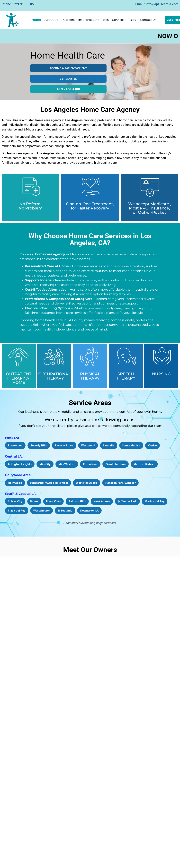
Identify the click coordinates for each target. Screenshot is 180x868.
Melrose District (144, 464)
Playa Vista (53, 501)
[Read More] (90, 790)
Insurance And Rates (93, 20)
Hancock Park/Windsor (120, 483)
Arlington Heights (20, 464)
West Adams (102, 501)
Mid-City (45, 464)
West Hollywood (87, 483)
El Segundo (65, 511)
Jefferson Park (127, 501)
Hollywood (15, 483)
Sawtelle (109, 445)
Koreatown (90, 464)
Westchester (42, 511)
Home (36, 20)
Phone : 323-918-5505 (18, 4)
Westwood (88, 445)
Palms (34, 501)
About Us (51, 20)
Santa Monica (131, 445)
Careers (69, 20)
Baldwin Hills (77, 501)
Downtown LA (89, 511)
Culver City (15, 501)
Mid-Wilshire (67, 464)
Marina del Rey (155, 501)
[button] (52, 20)
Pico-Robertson (116, 464)
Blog (133, 20)
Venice (153, 445)
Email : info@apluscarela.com (157, 4)
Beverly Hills (39, 445)
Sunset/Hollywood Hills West (49, 483)
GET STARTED (68, 79)
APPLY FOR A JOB (68, 89)
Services (118, 20)
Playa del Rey (17, 511)
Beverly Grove (64, 445)
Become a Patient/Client (68, 68)
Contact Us (148, 20)
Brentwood (15, 445)
